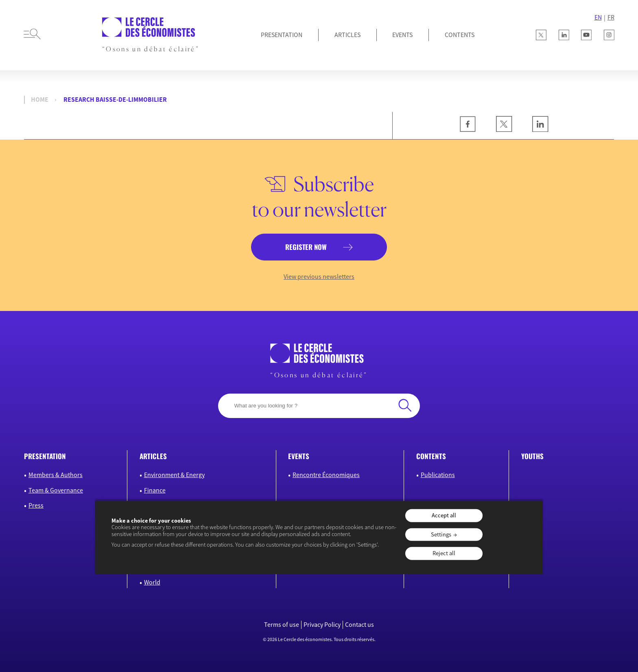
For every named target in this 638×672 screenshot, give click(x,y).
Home (40, 100)
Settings (441, 534)
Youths (532, 456)
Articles (347, 35)
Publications (438, 475)
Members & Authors (56, 475)
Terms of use (282, 625)
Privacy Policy (322, 625)
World (152, 582)
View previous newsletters (319, 277)
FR (611, 17)
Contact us (359, 625)
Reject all (444, 553)
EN (598, 17)
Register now (306, 247)
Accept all (444, 515)
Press (36, 505)
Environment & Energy (174, 475)
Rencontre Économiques (326, 475)
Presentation (282, 35)
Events (402, 35)
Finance (155, 490)
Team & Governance (56, 490)
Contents (460, 35)
